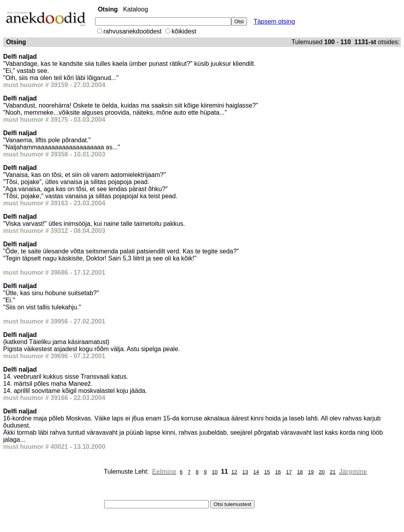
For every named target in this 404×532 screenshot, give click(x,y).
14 (256, 472)
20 (322, 472)
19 (311, 472)
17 (289, 472)
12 (234, 472)
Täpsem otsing (274, 21)
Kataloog (136, 9)
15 (267, 472)
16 (278, 472)
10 (215, 472)
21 (333, 472)
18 (300, 472)
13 (245, 472)
